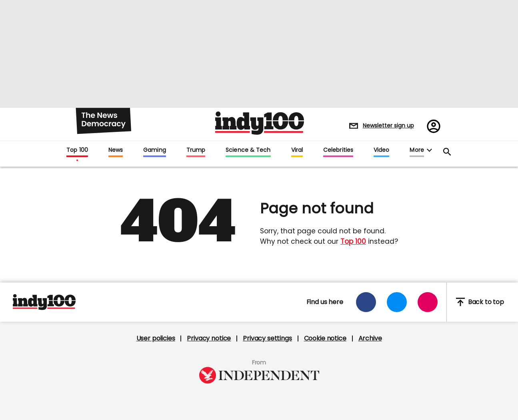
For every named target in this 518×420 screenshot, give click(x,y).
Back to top (480, 302)
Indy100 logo (260, 123)
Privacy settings (267, 338)
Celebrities (338, 150)
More (417, 150)
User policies (156, 338)
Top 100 (77, 150)
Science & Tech (248, 150)
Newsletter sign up (388, 125)
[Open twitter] (397, 302)
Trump (196, 150)
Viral (297, 150)
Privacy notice (209, 338)
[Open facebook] (366, 302)
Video (381, 150)
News (116, 150)
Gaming (155, 150)
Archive (370, 338)
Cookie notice (325, 338)
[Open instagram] (428, 302)
